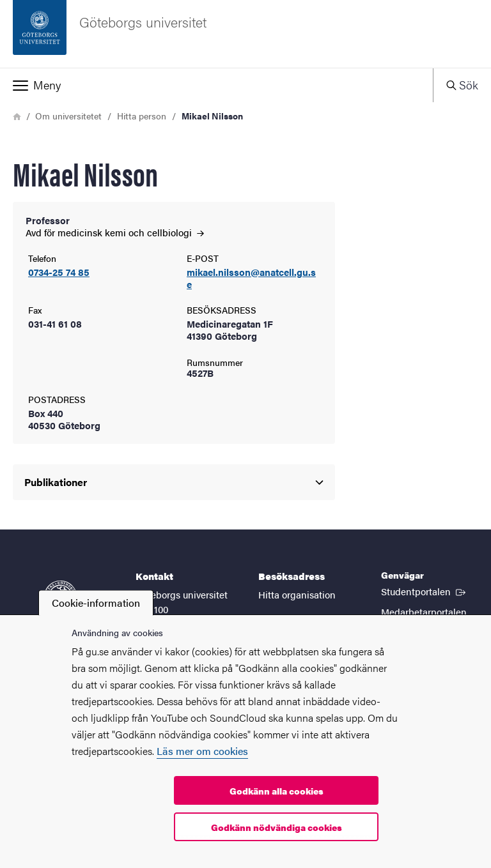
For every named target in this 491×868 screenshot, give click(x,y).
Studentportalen (425, 591)
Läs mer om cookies (202, 751)
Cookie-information (96, 603)
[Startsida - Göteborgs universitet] (245, 34)
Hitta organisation (297, 594)
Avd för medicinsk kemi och (115, 232)
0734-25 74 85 (59, 272)
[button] (216, 85)
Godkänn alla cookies (277, 791)
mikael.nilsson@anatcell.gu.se (251, 278)
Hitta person (142, 116)
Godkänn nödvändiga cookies (277, 827)
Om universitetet (68, 116)
